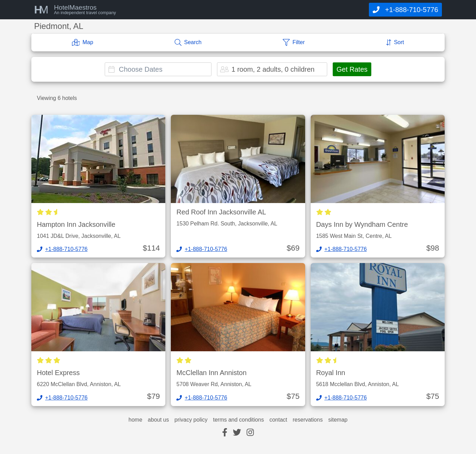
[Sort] (395, 42)
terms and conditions (239, 420)
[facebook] (225, 433)
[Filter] (294, 42)
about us (158, 420)
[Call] (405, 10)
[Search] (188, 42)
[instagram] (250, 433)
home (135, 420)
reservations (308, 420)
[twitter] (237, 433)
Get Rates (352, 69)
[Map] (83, 42)
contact (278, 420)
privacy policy (191, 420)
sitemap (338, 420)
